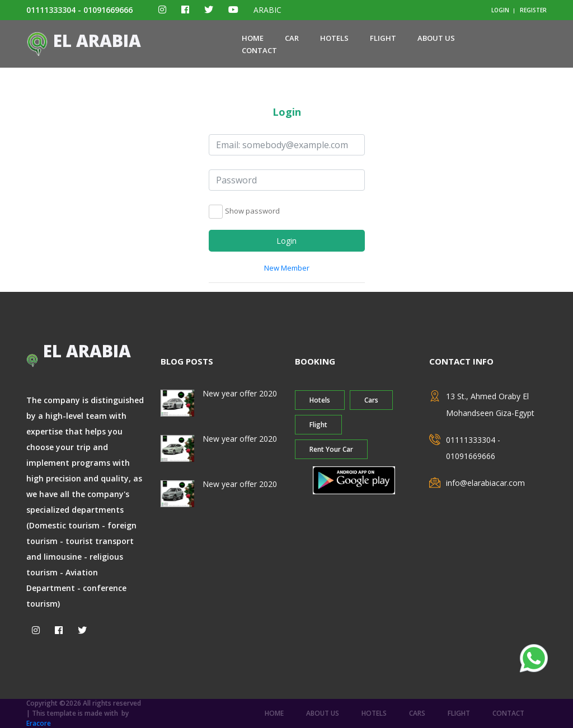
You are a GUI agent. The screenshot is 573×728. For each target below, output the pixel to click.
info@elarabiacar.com (485, 483)
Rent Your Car (331, 449)
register (533, 10)
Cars (371, 400)
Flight (383, 38)
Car (292, 38)
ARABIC (267, 10)
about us (436, 38)
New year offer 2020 (240, 393)
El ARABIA (84, 41)
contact (259, 50)
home (253, 38)
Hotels (334, 38)
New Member (287, 268)
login (500, 10)
